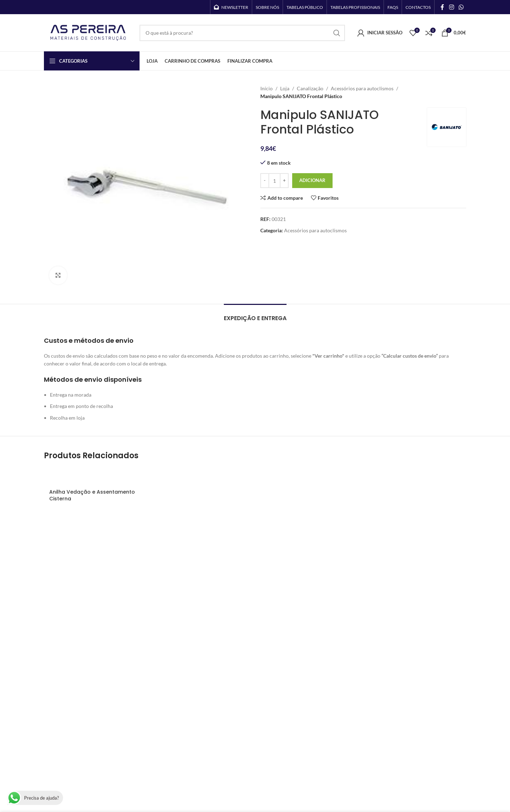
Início (267, 88)
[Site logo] (88, 32)
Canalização (310, 88)
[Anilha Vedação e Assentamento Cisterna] (94, 476)
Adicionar (312, 180)
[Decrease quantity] (265, 181)
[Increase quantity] (284, 181)
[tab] (255, 315)
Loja (285, 88)
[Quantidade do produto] (274, 181)
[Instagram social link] (451, 7)
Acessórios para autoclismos (362, 88)
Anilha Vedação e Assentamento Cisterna (92, 495)
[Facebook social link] (442, 7)
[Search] (242, 33)
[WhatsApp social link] (461, 7)
